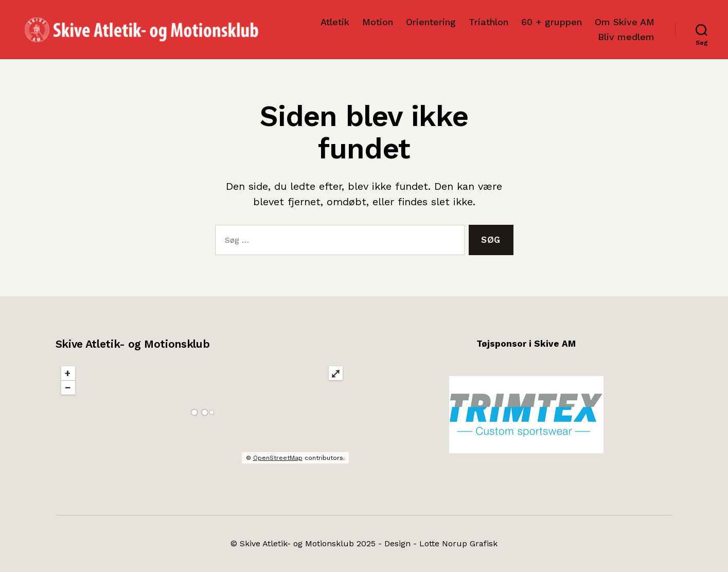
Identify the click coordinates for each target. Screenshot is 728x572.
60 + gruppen (552, 22)
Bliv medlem (626, 37)
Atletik (335, 22)
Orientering (431, 22)
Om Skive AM (625, 22)
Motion (378, 22)
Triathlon (489, 22)
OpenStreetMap (278, 458)
